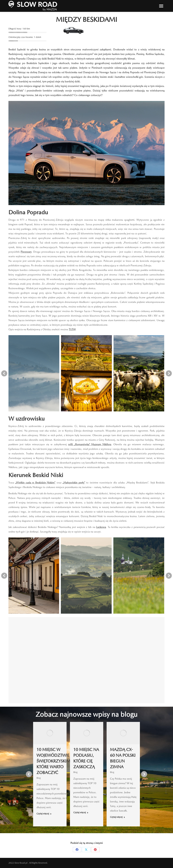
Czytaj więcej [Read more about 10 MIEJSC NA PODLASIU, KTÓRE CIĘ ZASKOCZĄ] (81, 812)
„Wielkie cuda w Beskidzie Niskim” (35, 483)
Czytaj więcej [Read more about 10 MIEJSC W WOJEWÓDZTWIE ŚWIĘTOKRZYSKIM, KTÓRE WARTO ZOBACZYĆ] (44, 814)
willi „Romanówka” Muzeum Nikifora (90, 444)
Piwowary (26, 252)
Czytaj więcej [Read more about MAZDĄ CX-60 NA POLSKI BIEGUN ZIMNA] (118, 817)
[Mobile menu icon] (161, 6)
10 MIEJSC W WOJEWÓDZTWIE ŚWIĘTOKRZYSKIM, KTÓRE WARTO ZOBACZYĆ (54, 761)
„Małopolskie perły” (74, 483)
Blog (39, 778)
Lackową (101, 527)
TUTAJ (72, 329)
